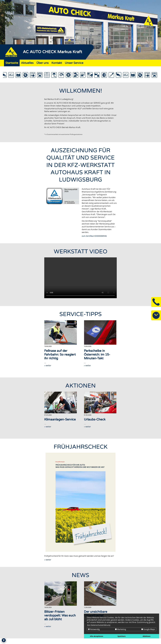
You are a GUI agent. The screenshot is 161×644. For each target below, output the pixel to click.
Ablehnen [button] (147, 636)
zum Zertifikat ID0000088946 (94, 236)
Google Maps (148, 629)
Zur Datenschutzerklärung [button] (99, 625)
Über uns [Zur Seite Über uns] (43, 63)
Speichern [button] (122, 636)
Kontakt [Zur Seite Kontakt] (57, 63)
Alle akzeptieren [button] (97, 636)
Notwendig (94, 629)
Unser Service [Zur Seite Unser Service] (74, 63)
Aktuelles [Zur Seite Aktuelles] (27, 63)
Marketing (121, 629)
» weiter (48, 365)
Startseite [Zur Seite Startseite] (12, 63)
